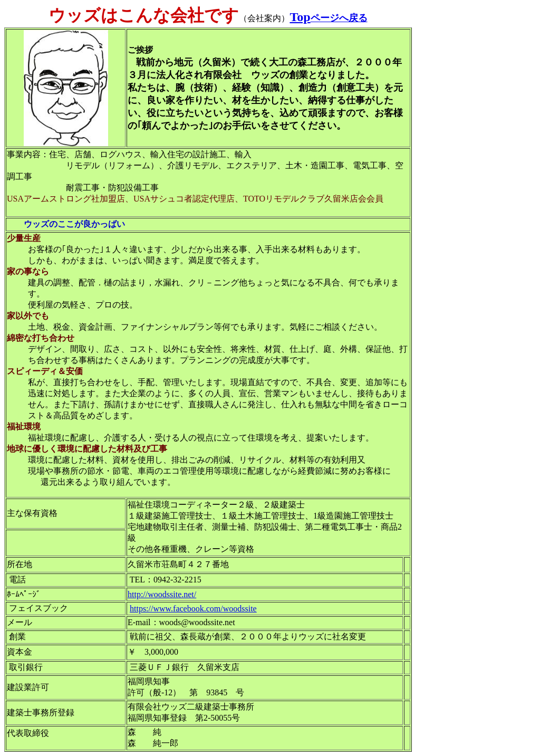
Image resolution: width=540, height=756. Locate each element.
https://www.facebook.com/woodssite (193, 609)
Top (300, 17)
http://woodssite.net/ (162, 594)
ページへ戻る (339, 18)
